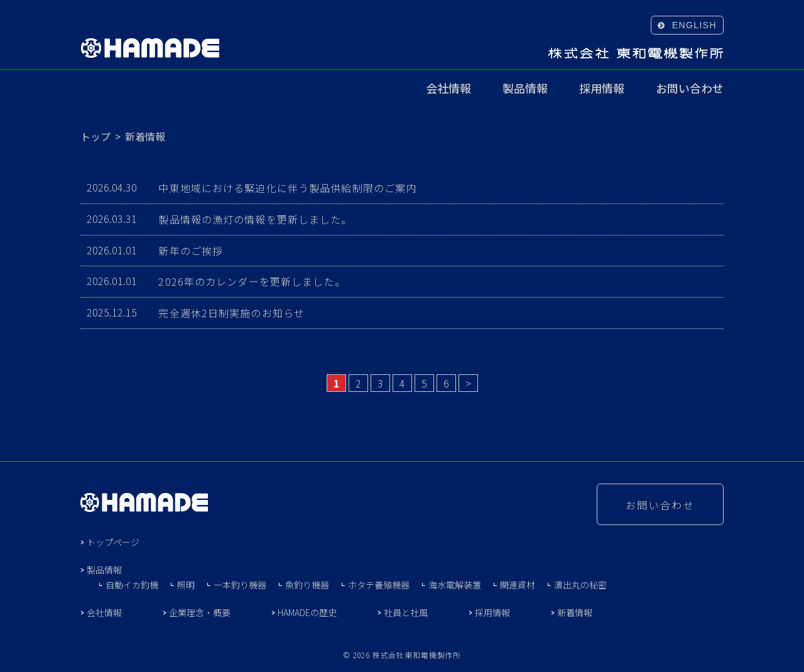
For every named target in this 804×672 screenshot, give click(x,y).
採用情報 (602, 89)
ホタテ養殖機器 (379, 585)
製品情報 (525, 89)
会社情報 (448, 89)
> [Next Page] (468, 383)
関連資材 (518, 585)
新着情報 (575, 612)
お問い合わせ (690, 89)
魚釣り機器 (307, 585)
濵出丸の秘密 (580, 585)
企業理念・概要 (200, 612)
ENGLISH (694, 25)
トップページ (113, 542)
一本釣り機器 (240, 585)
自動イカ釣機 (132, 585)
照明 (186, 585)
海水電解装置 (455, 585)
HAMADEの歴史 (307, 612)
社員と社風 (406, 612)
